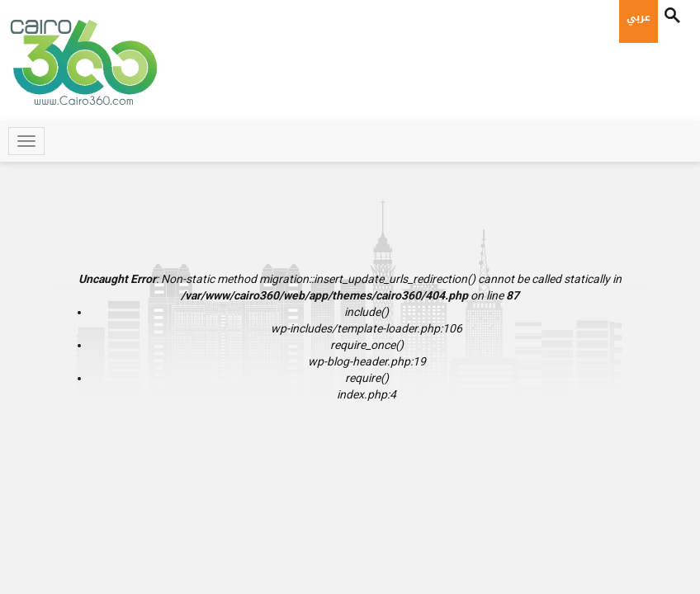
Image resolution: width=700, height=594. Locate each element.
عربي (639, 17)
